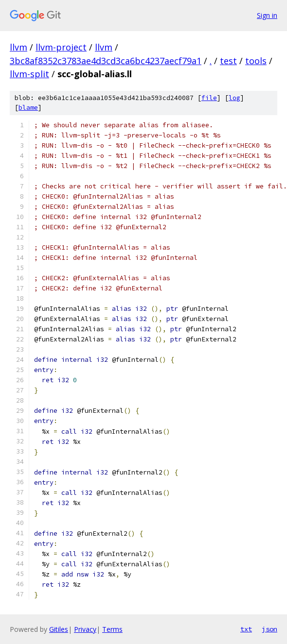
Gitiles (59, 629)
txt (246, 629)
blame (28, 108)
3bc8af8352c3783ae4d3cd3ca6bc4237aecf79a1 (106, 61)
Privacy (85, 629)
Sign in (267, 15)
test (228, 61)
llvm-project (61, 47)
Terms (112, 629)
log (234, 98)
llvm (18, 47)
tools (256, 61)
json (269, 629)
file (209, 98)
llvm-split (29, 74)
